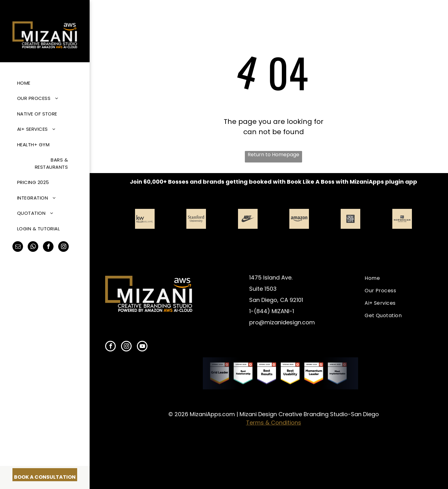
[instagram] (63, 247)
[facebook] (48, 247)
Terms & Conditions (274, 423)
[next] (426, 229)
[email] (18, 247)
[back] (121, 229)
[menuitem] (42, 83)
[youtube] (142, 347)
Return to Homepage (273, 155)
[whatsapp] (33, 247)
